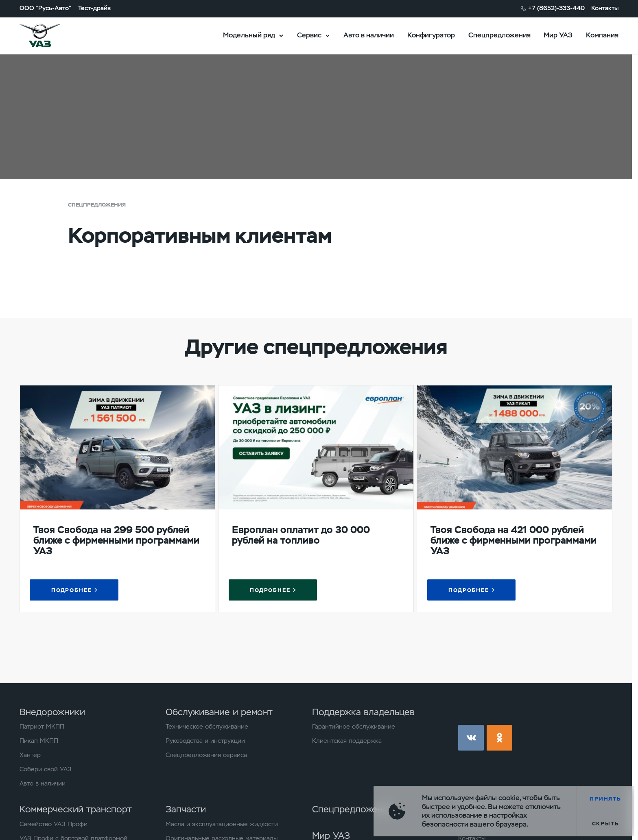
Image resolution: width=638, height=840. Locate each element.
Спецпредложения (499, 35)
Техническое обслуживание (207, 727)
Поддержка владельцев (363, 712)
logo (50, 36)
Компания (602, 35)
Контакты (605, 8)
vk (471, 738)
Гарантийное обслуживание (354, 727)
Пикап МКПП (39, 741)
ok (499, 738)
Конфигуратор (431, 35)
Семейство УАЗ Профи (54, 824)
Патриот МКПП (42, 727)
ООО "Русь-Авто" (46, 8)
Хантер (30, 755)
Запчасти (186, 809)
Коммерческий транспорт (76, 809)
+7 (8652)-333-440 (556, 8)
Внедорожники (52, 712)
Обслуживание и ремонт (219, 712)
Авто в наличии (369, 35)
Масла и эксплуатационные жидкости (222, 824)
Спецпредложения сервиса (206, 755)
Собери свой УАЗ (46, 769)
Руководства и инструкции (205, 741)
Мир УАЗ (558, 35)
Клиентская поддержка (347, 741)
